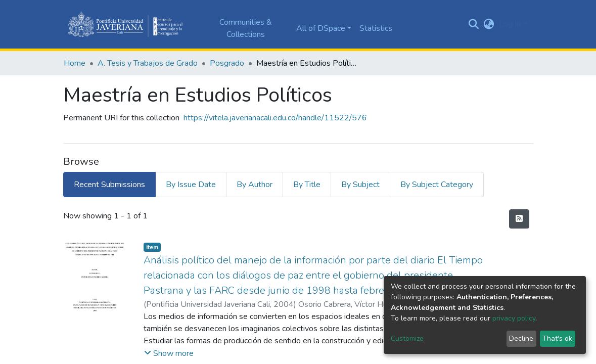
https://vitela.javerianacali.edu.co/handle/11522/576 (275, 118)
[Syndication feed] (519, 219)
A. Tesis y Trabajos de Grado (148, 63)
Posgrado (227, 63)
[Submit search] (473, 24)
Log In (510, 24)
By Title (307, 185)
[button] (489, 24)
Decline (521, 338)
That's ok (557, 338)
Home (75, 63)
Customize (407, 338)
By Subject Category (437, 185)
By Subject (360, 185)
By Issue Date (191, 185)
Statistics (376, 28)
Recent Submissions (109, 185)
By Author (255, 185)
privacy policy (514, 318)
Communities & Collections (246, 28)
